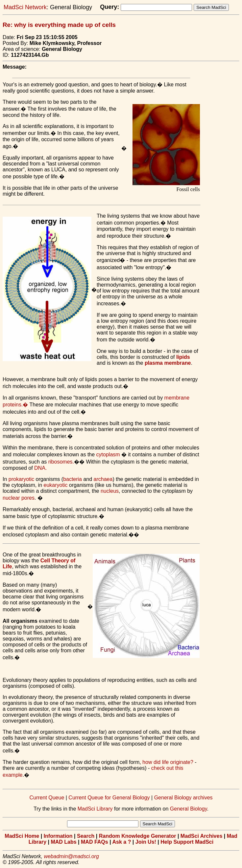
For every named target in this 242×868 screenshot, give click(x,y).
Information (58, 836)
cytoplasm (108, 455)
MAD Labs (63, 842)
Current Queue (47, 798)
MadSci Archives (201, 836)
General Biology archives (183, 798)
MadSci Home (22, 836)
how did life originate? (168, 762)
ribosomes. (61, 462)
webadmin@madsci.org (71, 856)
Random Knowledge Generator (138, 836)
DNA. (40, 468)
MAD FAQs (95, 842)
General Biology (189, 809)
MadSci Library (95, 809)
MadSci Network (25, 7)
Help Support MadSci (187, 842)
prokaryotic (21, 479)
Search (86, 836)
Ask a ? (121, 842)
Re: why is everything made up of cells (59, 25)
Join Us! (146, 842)
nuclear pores (19, 498)
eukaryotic (56, 485)
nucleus (110, 491)
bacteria (73, 479)
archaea (103, 479)
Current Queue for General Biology (109, 798)
